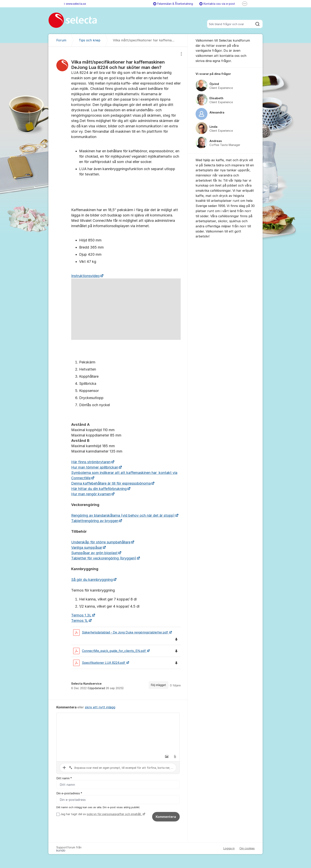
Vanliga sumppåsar (87, 547)
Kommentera (166, 817)
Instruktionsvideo (85, 276)
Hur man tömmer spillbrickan (95, 467)
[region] (118, 373)
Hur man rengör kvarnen (91, 494)
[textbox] (118, 733)
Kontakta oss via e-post (217, 4)
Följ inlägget (158, 685)
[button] (167, 757)
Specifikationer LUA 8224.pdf (100, 663)
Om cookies (247, 848)
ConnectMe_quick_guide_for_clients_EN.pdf (110, 651)
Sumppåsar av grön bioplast (94, 553)
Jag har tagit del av (102, 814)
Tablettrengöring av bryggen (95, 521)
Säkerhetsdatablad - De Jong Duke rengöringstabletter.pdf (121, 633)
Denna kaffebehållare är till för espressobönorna (111, 483)
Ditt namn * (64, 778)
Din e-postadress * (69, 793)
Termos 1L (80, 621)
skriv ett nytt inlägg (100, 707)
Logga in (229, 848)
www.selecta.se (75, 4)
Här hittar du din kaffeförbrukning (99, 489)
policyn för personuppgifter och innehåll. (115, 814)
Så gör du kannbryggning (92, 580)
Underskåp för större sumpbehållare (101, 542)
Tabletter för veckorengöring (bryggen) (104, 558)
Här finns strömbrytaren (91, 462)
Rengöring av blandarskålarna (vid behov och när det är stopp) (123, 515)
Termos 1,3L (81, 615)
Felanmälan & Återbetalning (173, 4)
